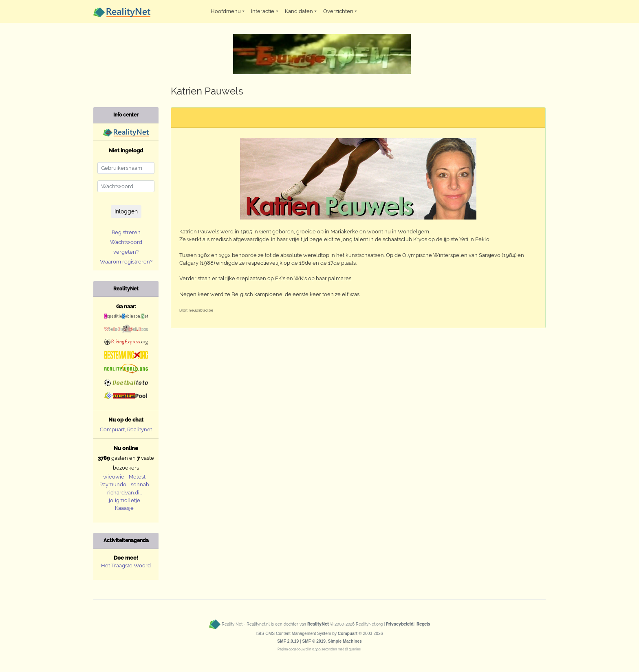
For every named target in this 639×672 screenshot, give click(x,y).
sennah (140, 484)
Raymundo (113, 484)
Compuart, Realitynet (126, 429)
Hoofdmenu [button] (226, 11)
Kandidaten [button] (299, 11)
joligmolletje (124, 500)
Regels (423, 624)
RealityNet (318, 624)
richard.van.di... (124, 493)
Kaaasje (124, 508)
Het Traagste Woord (126, 565)
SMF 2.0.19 (288, 641)
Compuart (348, 634)
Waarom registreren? (126, 262)
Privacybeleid (400, 624)
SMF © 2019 (314, 641)
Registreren (126, 232)
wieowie (114, 477)
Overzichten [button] (338, 11)
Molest (137, 477)
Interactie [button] (263, 11)
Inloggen (126, 211)
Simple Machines (345, 641)
